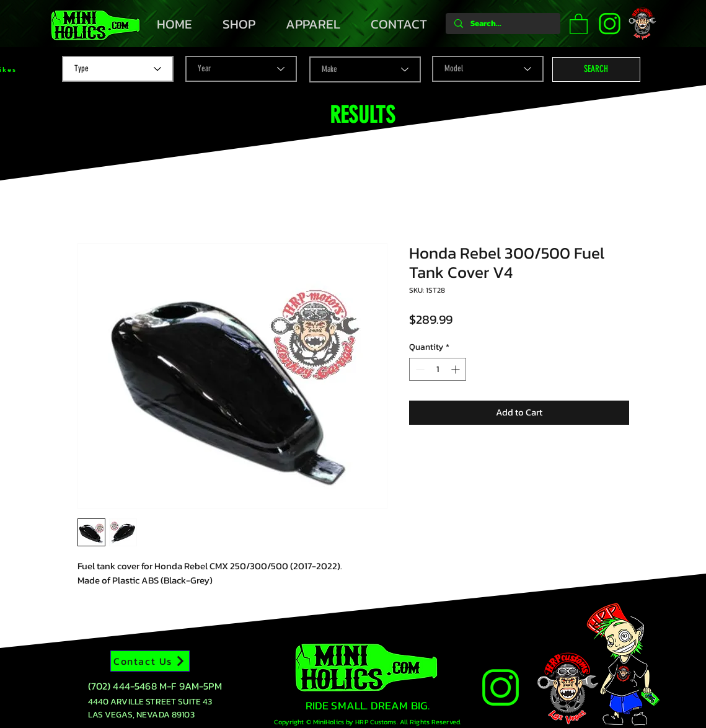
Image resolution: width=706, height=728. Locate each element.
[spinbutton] (438, 369)
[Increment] (457, 369)
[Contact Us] (150, 661)
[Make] (365, 69)
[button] (579, 23)
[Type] (118, 69)
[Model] (488, 69)
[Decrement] (419, 369)
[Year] (241, 69)
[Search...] (502, 24)
